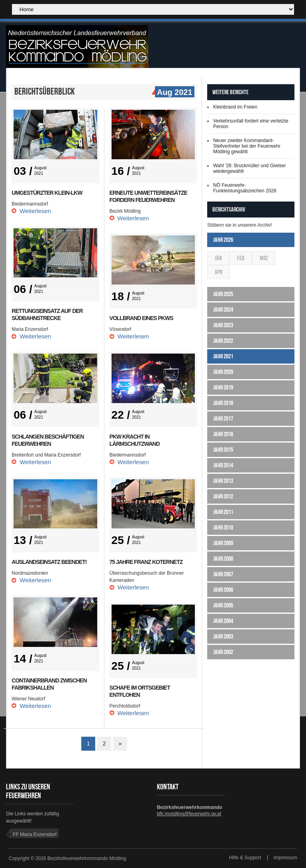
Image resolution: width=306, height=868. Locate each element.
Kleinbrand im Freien (235, 107)
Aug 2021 (174, 93)
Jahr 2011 (223, 512)
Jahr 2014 (223, 465)
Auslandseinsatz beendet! (49, 562)
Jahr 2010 (223, 527)
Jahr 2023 (223, 325)
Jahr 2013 (223, 481)
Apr (219, 272)
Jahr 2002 (223, 652)
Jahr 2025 (223, 294)
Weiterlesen (35, 211)
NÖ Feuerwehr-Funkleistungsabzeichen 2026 (245, 188)
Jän (218, 258)
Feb (241, 258)
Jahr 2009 (223, 543)
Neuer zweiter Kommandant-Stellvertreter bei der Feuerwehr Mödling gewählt (247, 146)
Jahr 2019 (223, 387)
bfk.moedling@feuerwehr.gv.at (189, 814)
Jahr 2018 (223, 403)
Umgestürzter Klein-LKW (47, 193)
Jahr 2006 (223, 590)
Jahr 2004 (223, 621)
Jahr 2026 (223, 240)
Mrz (264, 258)
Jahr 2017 (223, 418)
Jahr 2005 (223, 605)
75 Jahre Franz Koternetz (146, 562)
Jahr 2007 (223, 574)
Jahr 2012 (223, 496)
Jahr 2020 (223, 372)
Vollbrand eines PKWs (141, 318)
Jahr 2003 (223, 636)
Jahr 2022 (223, 341)
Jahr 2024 (223, 309)
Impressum (285, 858)
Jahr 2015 (223, 450)
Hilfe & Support (245, 858)
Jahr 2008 (223, 559)
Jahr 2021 (223, 356)
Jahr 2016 (223, 434)
